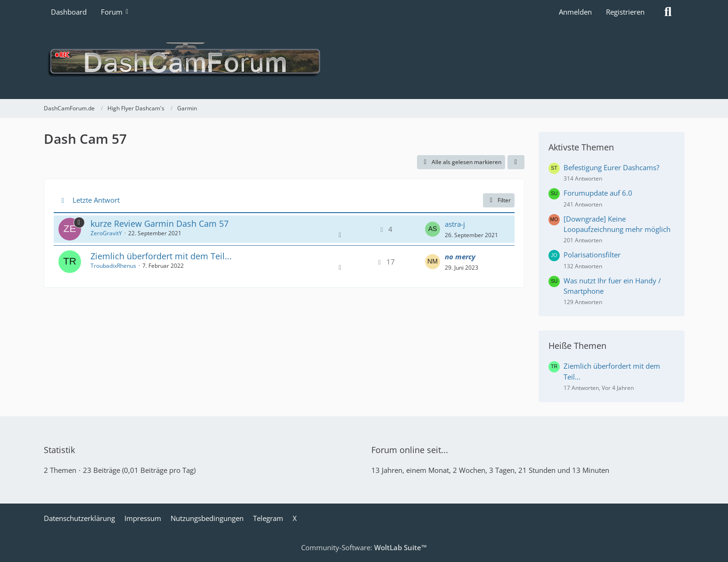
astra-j (455, 224)
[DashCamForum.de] (364, 61)
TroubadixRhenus (113, 266)
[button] (516, 162)
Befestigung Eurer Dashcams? (611, 167)
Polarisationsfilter (592, 255)
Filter (499, 200)
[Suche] (668, 12)
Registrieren (625, 12)
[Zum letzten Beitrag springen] (433, 229)
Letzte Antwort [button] (96, 200)
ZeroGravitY (106, 233)
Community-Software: (364, 547)
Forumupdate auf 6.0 (598, 193)
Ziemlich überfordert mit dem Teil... (161, 256)
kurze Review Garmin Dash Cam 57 (160, 223)
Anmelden (575, 12)
